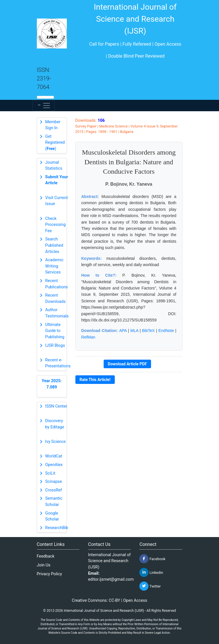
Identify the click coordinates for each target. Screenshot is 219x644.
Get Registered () (55, 143)
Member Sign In (53, 125)
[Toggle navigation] (44, 106)
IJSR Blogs (55, 346)
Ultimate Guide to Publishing (55, 331)
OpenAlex (54, 465)
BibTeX (148, 331)
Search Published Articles (54, 245)
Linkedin (151, 572)
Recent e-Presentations (58, 363)
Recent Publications (56, 284)
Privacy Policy (50, 574)
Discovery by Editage (55, 424)
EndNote (166, 331)
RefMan (88, 337)
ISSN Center (56, 406)
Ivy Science (55, 442)
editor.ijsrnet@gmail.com (111, 579)
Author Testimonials (57, 313)
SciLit (50, 473)
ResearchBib (57, 528)
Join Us (44, 565)
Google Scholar (52, 516)
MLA (134, 331)
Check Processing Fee (55, 225)
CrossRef (54, 490)
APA (123, 331)
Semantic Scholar (54, 502)
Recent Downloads (55, 298)
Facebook (152, 559)
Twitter (150, 586)
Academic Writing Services (54, 266)
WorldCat (54, 456)
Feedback (46, 556)
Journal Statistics (54, 166)
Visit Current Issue (56, 201)
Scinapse (54, 482)
